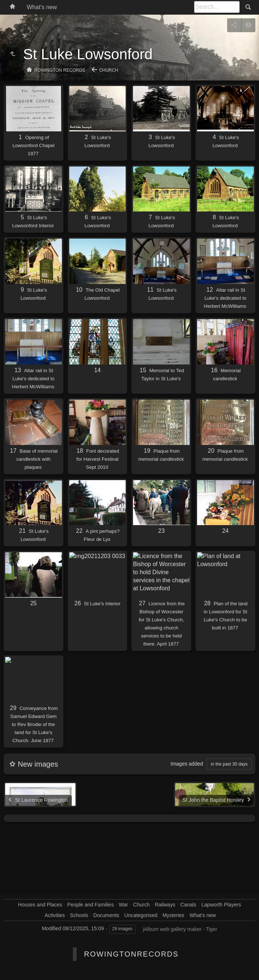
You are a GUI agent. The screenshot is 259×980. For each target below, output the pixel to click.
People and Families (91, 905)
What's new (42, 7)
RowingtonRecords (131, 954)
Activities (55, 915)
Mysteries (173, 915)
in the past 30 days (229, 764)
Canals (188, 905)
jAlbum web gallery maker (172, 929)
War (123, 905)
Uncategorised (141, 915)
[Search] (217, 7)
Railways (165, 905)
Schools (79, 915)
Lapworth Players (221, 905)
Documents (106, 915)
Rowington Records (60, 70)
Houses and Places (40, 905)
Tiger (212, 929)
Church (109, 70)
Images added (187, 764)
